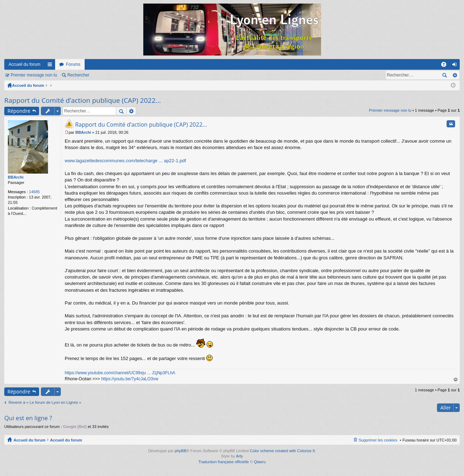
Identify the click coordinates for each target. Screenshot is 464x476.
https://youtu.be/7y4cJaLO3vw (130, 379)
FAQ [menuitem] (446, 66)
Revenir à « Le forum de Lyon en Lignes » (45, 402)
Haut (456, 380)
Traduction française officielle (224, 462)
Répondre (19, 111)
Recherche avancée (455, 75)
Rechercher (78, 75)
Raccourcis (51, 66)
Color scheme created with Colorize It (282, 451)
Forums (73, 64)
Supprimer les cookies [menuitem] (378, 440)
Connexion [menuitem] (456, 66)
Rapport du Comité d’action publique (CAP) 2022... (82, 100)
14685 (34, 192)
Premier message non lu (34, 75)
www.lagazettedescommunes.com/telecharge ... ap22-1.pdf (125, 161)
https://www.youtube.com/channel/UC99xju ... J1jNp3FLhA (120, 373)
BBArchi (16, 177)
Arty (240, 456)
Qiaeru (260, 462)
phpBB (180, 451)
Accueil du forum (24, 64)
